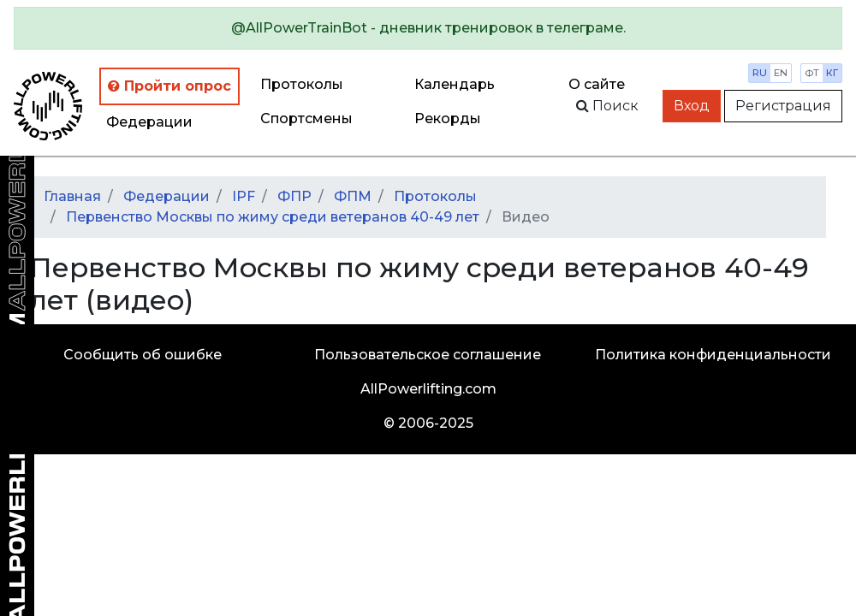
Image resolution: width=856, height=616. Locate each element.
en (781, 73)
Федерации (149, 122)
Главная (72, 196)
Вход (692, 106)
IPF (244, 196)
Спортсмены (306, 118)
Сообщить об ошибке (143, 355)
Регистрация (783, 106)
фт (812, 73)
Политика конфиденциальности (713, 355)
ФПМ (353, 196)
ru (760, 73)
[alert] (428, 28)
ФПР (294, 196)
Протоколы (302, 84)
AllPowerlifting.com (428, 389)
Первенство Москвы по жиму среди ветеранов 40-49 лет (273, 217)
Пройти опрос (169, 86)
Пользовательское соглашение (428, 355)
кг (832, 73)
